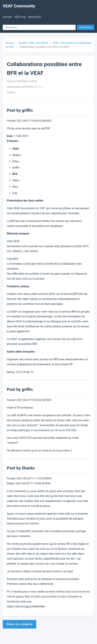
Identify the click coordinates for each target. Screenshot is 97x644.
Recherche (35, 17)
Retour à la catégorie (20, 624)
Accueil (7, 17)
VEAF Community (19, 6)
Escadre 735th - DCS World (33, 43)
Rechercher (86, 27)
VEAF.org (20, 17)
